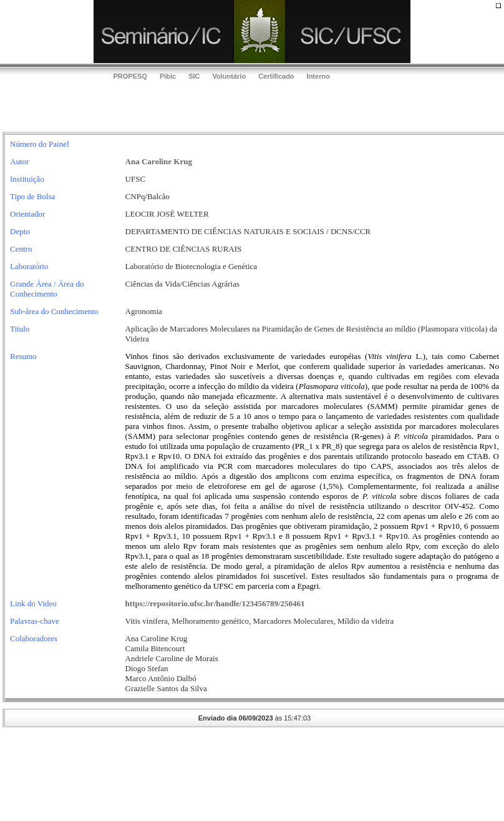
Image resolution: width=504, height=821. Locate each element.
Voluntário (230, 76)
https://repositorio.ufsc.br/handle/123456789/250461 (215, 603)
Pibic (168, 76)
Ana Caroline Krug (159, 161)
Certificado (276, 76)
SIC (194, 76)
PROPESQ (130, 76)
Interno (318, 76)
